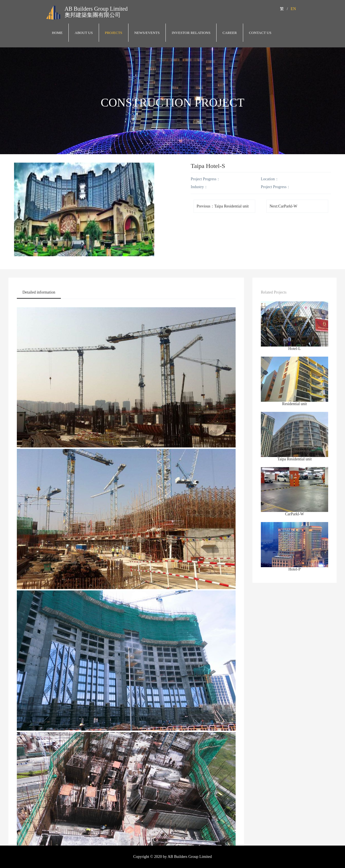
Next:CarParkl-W (283, 206)
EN (293, 9)
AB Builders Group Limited (96, 9)
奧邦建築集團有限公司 (93, 15)
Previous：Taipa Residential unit (223, 206)
